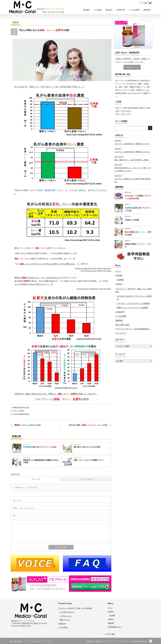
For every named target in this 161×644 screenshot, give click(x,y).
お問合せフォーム (132, 67)
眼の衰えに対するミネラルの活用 (87, 447)
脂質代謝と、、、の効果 (88, 425)
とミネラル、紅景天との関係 (28, 425)
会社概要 (120, 280)
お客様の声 (121, 10)
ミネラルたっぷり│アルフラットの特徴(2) (133, 303)
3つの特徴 (98, 10)
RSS (151, 641)
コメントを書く (19, 411)
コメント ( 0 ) (36, 479)
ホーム (118, 271)
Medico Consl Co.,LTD (21, 407)
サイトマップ (121, 333)
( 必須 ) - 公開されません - (24, 508)
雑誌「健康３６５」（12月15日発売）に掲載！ (132, 160)
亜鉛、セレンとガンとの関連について (89, 460)
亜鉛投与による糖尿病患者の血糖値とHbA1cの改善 (41, 461)
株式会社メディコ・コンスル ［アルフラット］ (113, 641)
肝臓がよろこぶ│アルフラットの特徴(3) (132, 308)
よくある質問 (134, 10)
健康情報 (147, 10)
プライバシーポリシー (32, 641)
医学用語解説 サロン (115, 627)
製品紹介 (109, 10)
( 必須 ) (17, 501)
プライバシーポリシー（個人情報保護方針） (133, 329)
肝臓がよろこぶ (65, 620)
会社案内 (86, 10)
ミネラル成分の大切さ (21, 414)
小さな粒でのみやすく (67, 612)
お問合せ (119, 284)
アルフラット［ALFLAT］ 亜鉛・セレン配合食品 (75, 608)
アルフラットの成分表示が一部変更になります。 (132, 144)
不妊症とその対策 (132, 220)
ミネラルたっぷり (66, 616)
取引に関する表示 (123, 325)
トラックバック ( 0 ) (86, 479)
